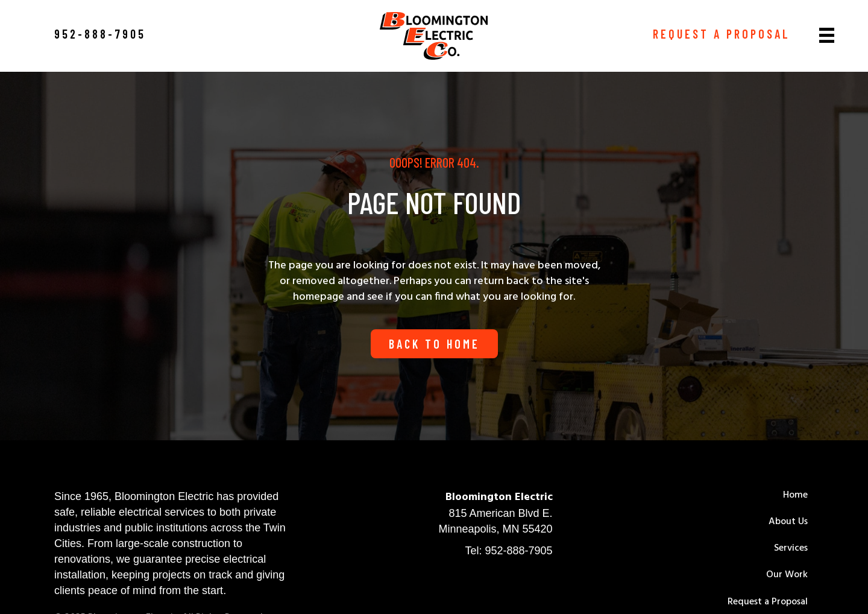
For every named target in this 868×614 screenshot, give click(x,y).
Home (795, 495)
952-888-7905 (518, 551)
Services (791, 548)
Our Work (787, 575)
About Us (788, 522)
